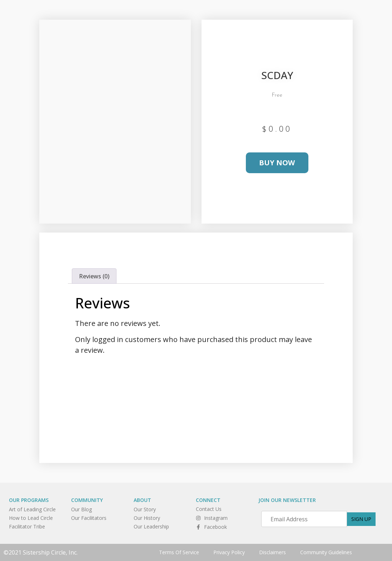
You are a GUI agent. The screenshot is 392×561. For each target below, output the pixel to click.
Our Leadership (151, 526)
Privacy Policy (229, 552)
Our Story (145, 509)
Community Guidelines (326, 552)
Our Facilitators (89, 518)
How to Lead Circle (31, 518)
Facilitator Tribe (27, 526)
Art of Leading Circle (32, 509)
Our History (147, 518)
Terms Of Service (179, 552)
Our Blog (81, 509)
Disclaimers (272, 552)
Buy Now (277, 163)
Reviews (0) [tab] (94, 276)
